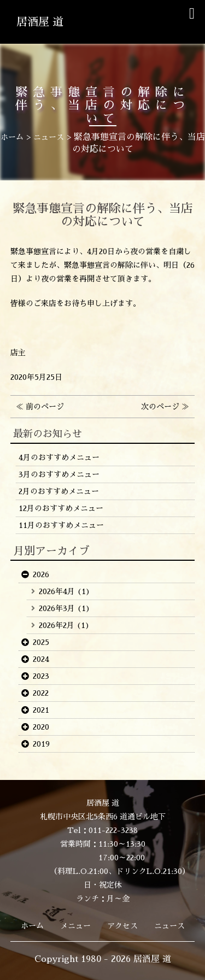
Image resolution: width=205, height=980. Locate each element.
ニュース (169, 926)
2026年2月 (57, 625)
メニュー (75, 926)
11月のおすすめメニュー (61, 525)
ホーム (32, 926)
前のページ (45, 407)
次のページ (160, 407)
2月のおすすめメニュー (59, 491)
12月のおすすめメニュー (61, 508)
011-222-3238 (113, 830)
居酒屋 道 (40, 22)
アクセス (122, 926)
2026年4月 (57, 591)
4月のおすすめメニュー (59, 457)
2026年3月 (57, 608)
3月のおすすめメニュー (59, 474)
